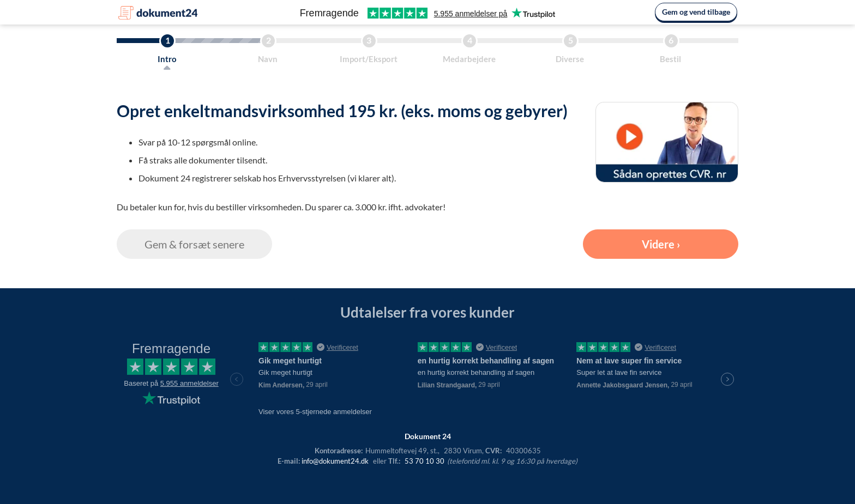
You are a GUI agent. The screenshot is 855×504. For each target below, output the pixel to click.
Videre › (661, 244)
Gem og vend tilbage (696, 12)
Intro (167, 59)
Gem (194, 244)
